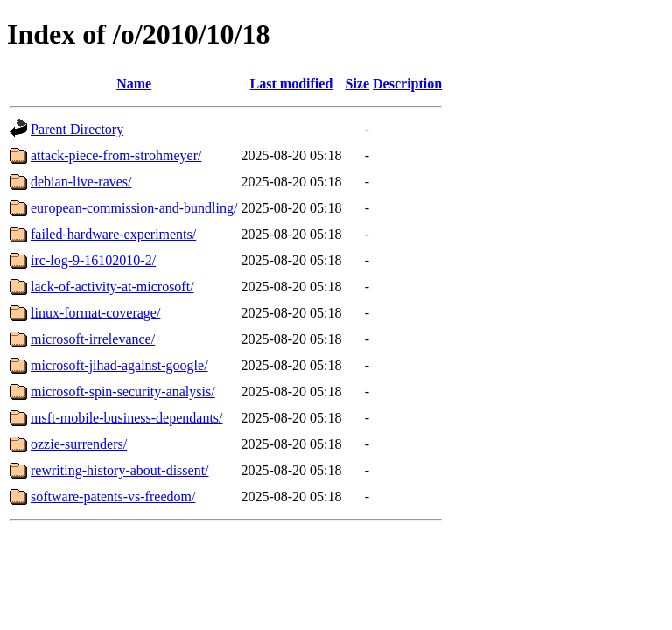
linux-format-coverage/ (95, 313)
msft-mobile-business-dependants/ (127, 418)
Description (407, 84)
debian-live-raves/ (81, 182)
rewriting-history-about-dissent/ (120, 470)
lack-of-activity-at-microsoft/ (112, 287)
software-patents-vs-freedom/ (113, 497)
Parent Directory (77, 129)
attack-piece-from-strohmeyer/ (116, 155)
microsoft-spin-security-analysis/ (123, 392)
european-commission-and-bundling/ (134, 208)
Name (134, 84)
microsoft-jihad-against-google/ (119, 365)
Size (358, 84)
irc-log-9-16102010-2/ (93, 260)
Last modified (292, 84)
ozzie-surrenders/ (79, 444)
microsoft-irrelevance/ (93, 339)
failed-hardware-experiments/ (113, 234)
